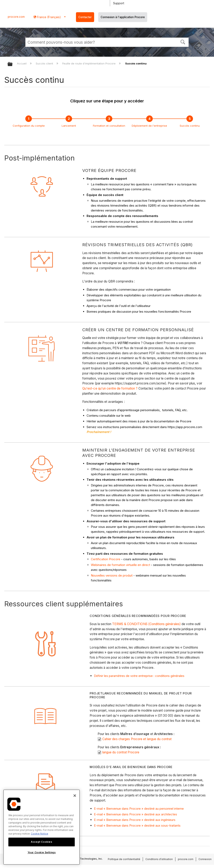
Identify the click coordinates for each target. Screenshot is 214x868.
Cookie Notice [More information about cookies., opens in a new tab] (40, 834)
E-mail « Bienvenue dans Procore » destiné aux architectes (135, 814)
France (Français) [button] (48, 17)
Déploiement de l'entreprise (149, 126)
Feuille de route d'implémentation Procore (89, 63)
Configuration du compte (29, 126)
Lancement (69, 126)
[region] (42, 827)
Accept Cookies (41, 842)
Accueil (22, 63)
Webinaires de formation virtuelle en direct (120, 565)
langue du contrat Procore (121, 752)
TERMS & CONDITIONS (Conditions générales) (146, 624)
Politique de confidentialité (124, 859)
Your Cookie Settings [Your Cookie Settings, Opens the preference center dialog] (42, 852)
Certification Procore (106, 559)
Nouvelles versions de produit (112, 575)
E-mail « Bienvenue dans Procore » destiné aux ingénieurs (135, 820)
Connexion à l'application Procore (123, 17)
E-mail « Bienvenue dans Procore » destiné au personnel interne (139, 809)
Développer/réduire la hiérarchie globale (13, 64)
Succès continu (190, 126)
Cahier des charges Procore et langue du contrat (137, 739)
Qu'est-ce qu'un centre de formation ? (110, 388)
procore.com (16, 17)
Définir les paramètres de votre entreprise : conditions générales (139, 676)
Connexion (205, 859)
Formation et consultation (109, 126)
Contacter (85, 17)
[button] (183, 42)
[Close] (75, 796)
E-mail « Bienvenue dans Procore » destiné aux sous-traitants (137, 825)
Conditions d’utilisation (159, 859)
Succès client (45, 63)
